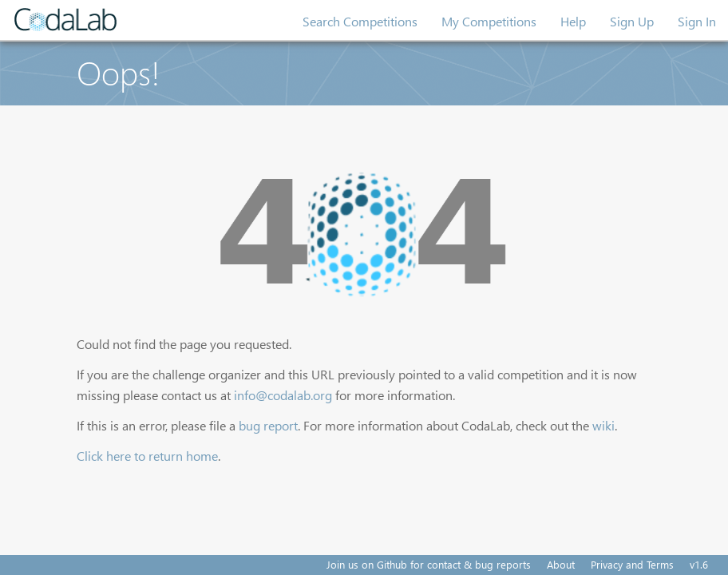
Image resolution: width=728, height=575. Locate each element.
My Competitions (489, 21)
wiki (603, 425)
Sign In (697, 21)
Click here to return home (147, 456)
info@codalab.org (283, 395)
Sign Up (632, 21)
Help (573, 21)
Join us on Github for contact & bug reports (429, 564)
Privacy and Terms (632, 564)
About (561, 564)
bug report (268, 425)
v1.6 (699, 564)
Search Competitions (360, 21)
